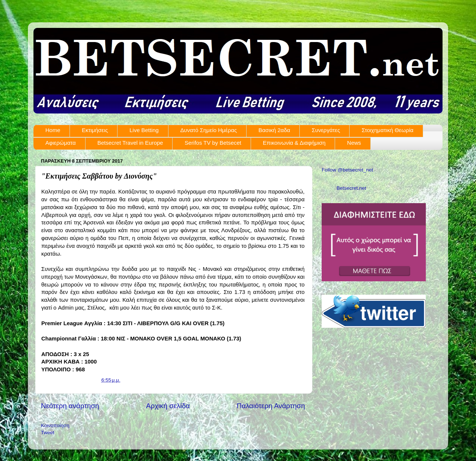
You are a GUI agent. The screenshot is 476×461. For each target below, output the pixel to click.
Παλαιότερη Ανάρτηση (271, 406)
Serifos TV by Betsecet (213, 143)
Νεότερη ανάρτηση (70, 406)
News (354, 143)
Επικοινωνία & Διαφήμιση (294, 143)
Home (53, 130)
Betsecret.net (351, 188)
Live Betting (144, 130)
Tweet (48, 433)
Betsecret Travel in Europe (130, 143)
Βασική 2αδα (274, 130)
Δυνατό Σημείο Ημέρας (209, 130)
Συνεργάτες (326, 130)
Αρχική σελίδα (168, 406)
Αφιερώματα (61, 143)
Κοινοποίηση (55, 425)
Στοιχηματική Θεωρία (387, 130)
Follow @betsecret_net (347, 170)
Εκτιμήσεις (95, 130)
